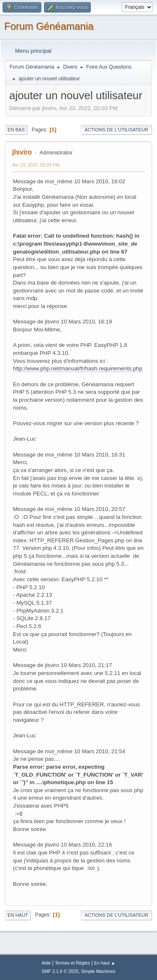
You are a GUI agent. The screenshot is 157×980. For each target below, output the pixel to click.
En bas (16, 130)
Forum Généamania (49, 26)
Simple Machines (98, 971)
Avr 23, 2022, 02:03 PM (36, 165)
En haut (18, 915)
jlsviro (22, 152)
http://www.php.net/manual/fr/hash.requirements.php (78, 368)
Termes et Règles (72, 963)
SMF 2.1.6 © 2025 (60, 971)
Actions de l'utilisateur (116, 130)
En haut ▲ (105, 963)
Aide (46, 963)
